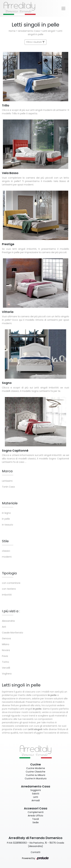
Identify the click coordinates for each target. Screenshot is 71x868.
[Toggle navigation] (63, 8)
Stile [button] (5, 541)
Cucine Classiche (35, 772)
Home (12, 31)
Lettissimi (7, 481)
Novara (6, 650)
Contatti (35, 852)
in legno (6, 513)
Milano (6, 644)
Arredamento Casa (29, 31)
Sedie (36, 822)
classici (6, 551)
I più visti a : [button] (11, 611)
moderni (7, 557)
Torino (5, 662)
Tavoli (35, 819)
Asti (4, 627)
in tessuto (8, 525)
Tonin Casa (8, 487)
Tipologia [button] (9, 573)
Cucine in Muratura (36, 778)
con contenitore (11, 583)
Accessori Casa (36, 808)
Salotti (36, 794)
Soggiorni (36, 790)
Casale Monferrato (13, 633)
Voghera (7, 674)
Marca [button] (7, 471)
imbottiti (7, 595)
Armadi (36, 800)
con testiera (9, 589)
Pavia (5, 656)
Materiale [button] (10, 503)
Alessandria (8, 621)
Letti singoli (49, 31)
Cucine (35, 764)
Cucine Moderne (36, 768)
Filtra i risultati (35, 42)
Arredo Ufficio (35, 816)
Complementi (36, 812)
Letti (36, 797)
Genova (6, 638)
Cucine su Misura (35, 775)
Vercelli (6, 668)
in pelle (6, 519)
